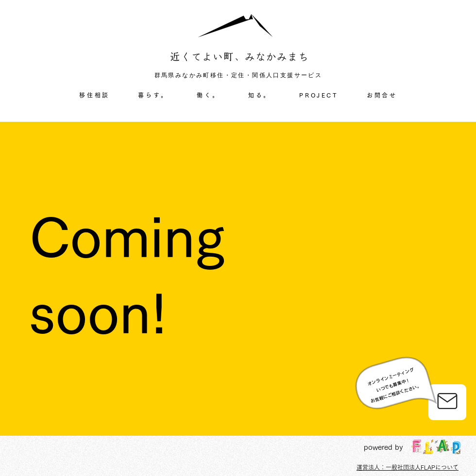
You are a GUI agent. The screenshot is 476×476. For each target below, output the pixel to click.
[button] (153, 96)
